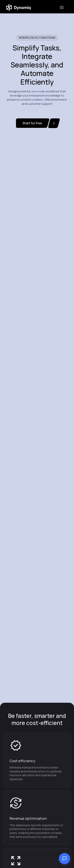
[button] (62, 7)
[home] (22, 7)
